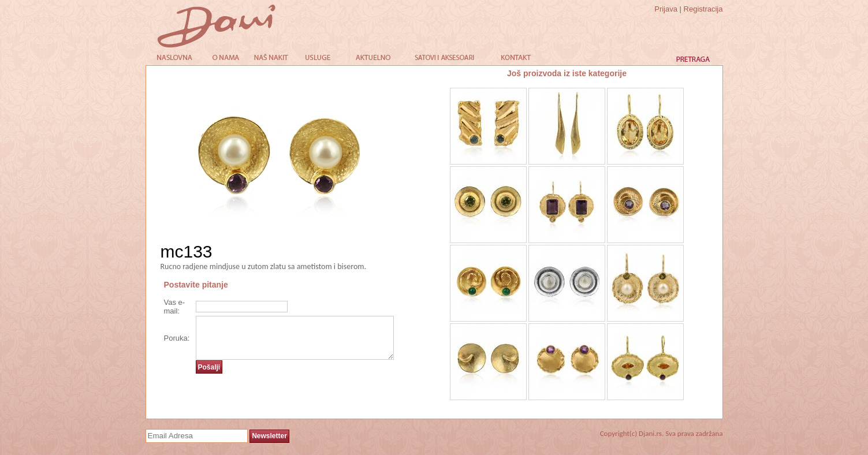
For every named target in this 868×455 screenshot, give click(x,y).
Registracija (703, 9)
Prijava (666, 9)
